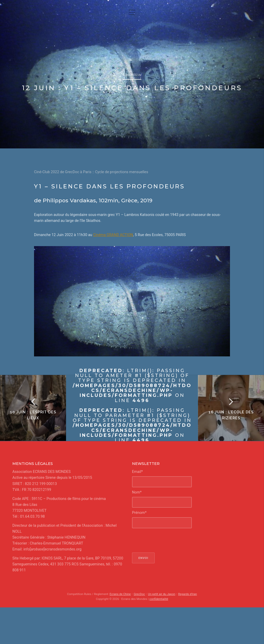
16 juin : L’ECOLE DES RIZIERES (231, 415)
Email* (137, 472)
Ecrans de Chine (120, 594)
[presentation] (171, 540)
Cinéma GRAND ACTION (113, 235)
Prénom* (139, 513)
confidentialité (159, 599)
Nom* (137, 492)
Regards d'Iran (188, 594)
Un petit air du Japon (162, 594)
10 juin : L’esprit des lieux (33, 415)
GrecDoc (139, 594)
